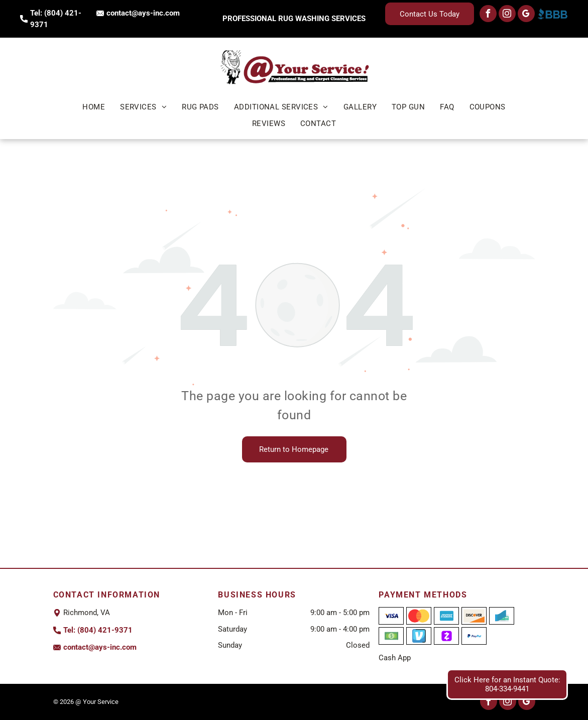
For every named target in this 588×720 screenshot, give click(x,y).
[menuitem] (94, 107)
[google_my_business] (526, 15)
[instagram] (507, 15)
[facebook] (488, 15)
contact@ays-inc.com (143, 13)
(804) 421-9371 (105, 630)
